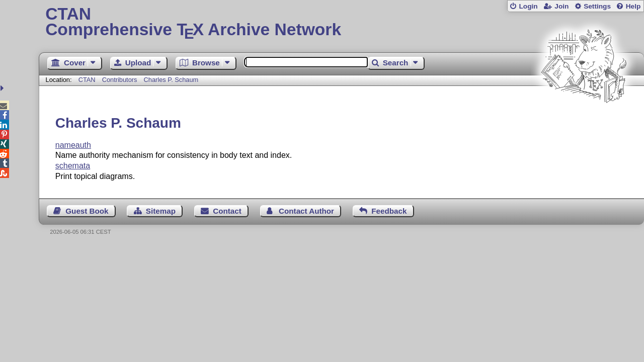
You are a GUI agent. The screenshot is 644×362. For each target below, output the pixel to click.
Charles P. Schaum (171, 80)
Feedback (389, 211)
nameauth (73, 145)
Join (561, 6)
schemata (73, 166)
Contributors (120, 80)
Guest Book (87, 211)
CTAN (87, 80)
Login (528, 6)
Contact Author (306, 211)
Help (633, 6)
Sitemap (161, 211)
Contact (227, 211)
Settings (597, 6)
